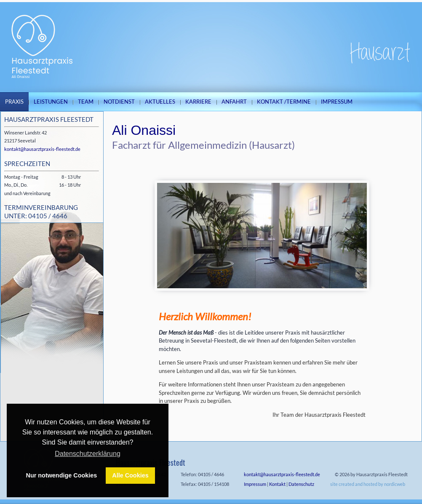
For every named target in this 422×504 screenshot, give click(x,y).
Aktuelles (160, 102)
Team (86, 102)
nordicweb (395, 484)
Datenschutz (301, 484)
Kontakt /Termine (284, 102)
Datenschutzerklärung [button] (88, 454)
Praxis (14, 102)
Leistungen (51, 102)
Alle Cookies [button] (130, 475)
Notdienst (119, 102)
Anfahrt (234, 102)
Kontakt (277, 484)
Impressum (337, 102)
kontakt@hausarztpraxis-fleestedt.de (42, 149)
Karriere (198, 102)
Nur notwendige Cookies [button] (62, 475)
